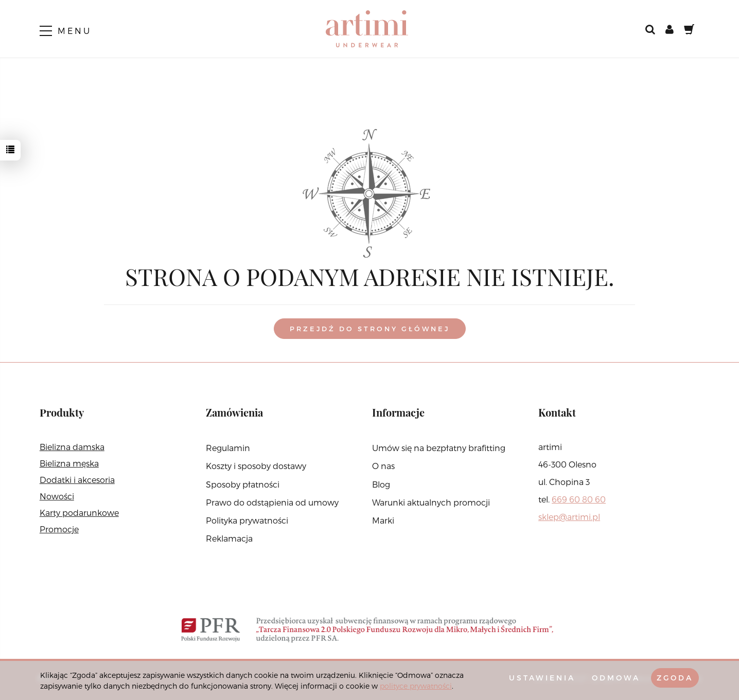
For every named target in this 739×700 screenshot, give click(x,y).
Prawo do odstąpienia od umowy (272, 502)
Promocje (59, 529)
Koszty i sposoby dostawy (256, 466)
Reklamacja (229, 538)
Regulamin (228, 448)
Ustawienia (542, 678)
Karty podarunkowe (79, 513)
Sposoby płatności (243, 484)
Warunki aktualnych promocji (431, 502)
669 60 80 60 (579, 499)
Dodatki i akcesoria (77, 480)
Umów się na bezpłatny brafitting (439, 448)
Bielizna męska (69, 463)
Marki (383, 520)
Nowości (57, 496)
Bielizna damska (72, 447)
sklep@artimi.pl (569, 517)
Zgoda (675, 678)
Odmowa (616, 678)
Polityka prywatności (247, 520)
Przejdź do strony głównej (370, 329)
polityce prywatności (416, 686)
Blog (381, 484)
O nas (383, 466)
